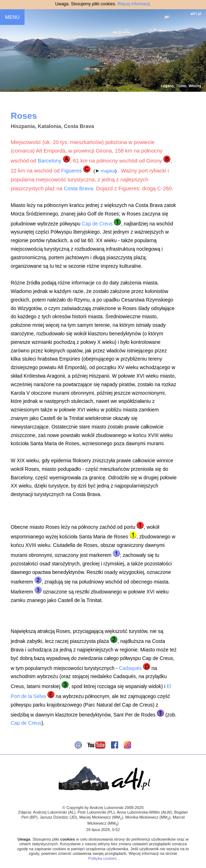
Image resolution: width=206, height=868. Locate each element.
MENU (12, 17)
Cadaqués (130, 668)
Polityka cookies (102, 858)
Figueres (72, 171)
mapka (108, 171)
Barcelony (50, 161)
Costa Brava (78, 188)
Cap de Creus (97, 224)
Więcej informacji (134, 4)
